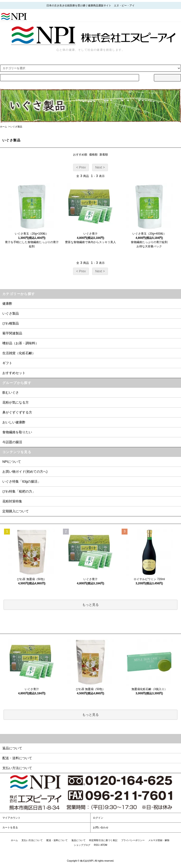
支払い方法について (32, 840)
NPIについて (12, 462)
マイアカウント (11, 818)
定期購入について (16, 511)
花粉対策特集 (12, 501)
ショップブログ (82, 845)
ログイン (98, 818)
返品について (78, 840)
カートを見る (10, 827)
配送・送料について (57, 840)
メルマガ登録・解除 (159, 840)
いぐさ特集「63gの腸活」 (22, 481)
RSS (97, 845)
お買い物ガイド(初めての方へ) (25, 472)
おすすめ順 (80, 155)
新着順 (104, 155)
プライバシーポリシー (133, 840)
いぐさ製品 (16, 127)
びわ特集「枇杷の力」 (19, 491)
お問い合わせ (101, 827)
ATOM (104, 845)
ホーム (4, 127)
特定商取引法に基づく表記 (103, 840)
